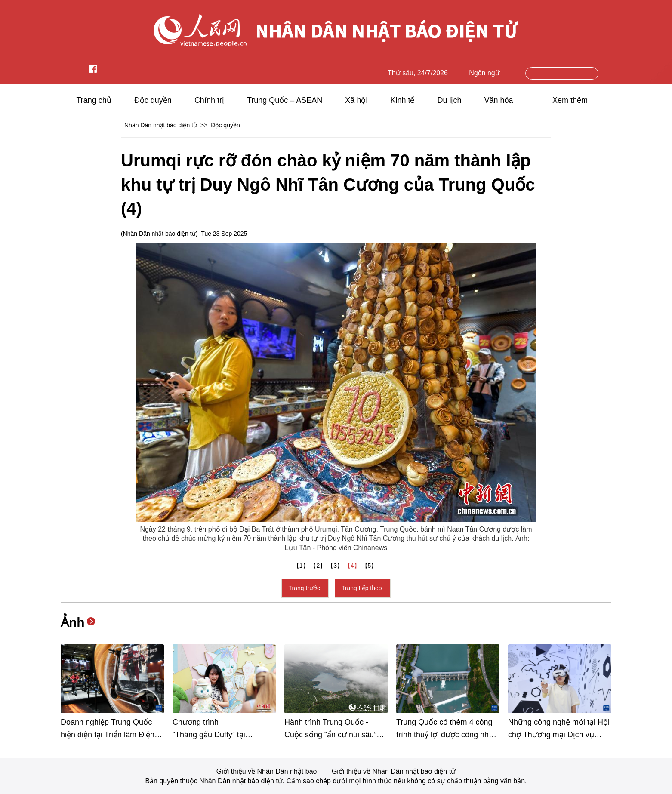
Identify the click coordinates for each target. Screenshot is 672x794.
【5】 (370, 566)
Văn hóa (499, 100)
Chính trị (209, 100)
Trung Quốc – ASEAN (285, 100)
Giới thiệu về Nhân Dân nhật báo (268, 771)
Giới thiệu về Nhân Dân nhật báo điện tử (394, 771)
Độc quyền (153, 100)
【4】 (353, 566)
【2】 (319, 566)
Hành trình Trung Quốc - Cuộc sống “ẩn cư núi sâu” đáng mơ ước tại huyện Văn (332, 735)
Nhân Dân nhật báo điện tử (161, 125)
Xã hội (356, 100)
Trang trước (305, 588)
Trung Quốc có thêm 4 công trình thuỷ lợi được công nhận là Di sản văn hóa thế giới (447, 735)
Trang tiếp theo (363, 588)
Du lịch (449, 100)
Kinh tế (402, 100)
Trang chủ (94, 100)
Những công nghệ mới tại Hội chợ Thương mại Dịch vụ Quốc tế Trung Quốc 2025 (559, 735)
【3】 (336, 566)
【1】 (302, 566)
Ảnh (73, 622)
